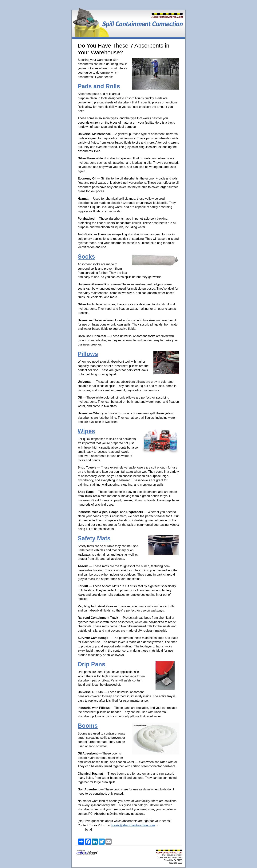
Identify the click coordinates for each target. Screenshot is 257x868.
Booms (88, 726)
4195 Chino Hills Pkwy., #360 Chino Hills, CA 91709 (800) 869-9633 (170, 860)
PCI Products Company (172, 855)
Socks (86, 257)
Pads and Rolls (99, 86)
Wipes (86, 431)
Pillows (88, 354)
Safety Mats (94, 538)
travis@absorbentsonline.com (133, 825)
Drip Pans (91, 664)
